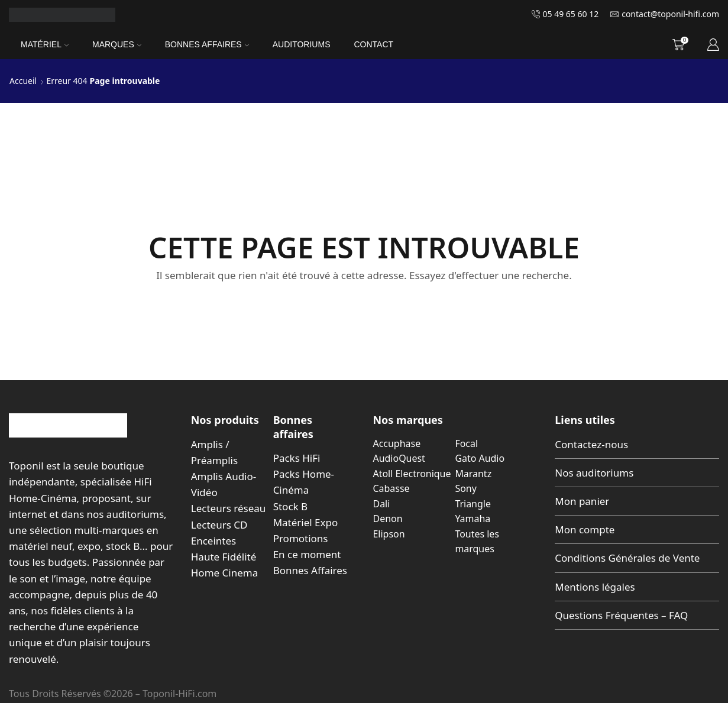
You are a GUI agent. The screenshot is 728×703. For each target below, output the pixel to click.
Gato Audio (480, 458)
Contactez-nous (591, 444)
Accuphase (397, 443)
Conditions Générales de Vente (627, 558)
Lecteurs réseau (229, 508)
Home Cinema (224, 573)
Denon (388, 519)
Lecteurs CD (219, 525)
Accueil (23, 81)
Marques (117, 44)
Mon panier (582, 501)
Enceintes (213, 541)
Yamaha (473, 519)
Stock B (290, 506)
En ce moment (307, 554)
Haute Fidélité (224, 557)
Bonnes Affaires (207, 44)
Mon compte (585, 529)
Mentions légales (595, 587)
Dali (382, 504)
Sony (465, 488)
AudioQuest (399, 458)
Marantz (473, 474)
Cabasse (391, 488)
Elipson (389, 534)
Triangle (473, 504)
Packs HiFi (297, 458)
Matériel (45, 44)
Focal (466, 443)
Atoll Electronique (412, 474)
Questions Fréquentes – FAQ (621, 615)
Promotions (301, 538)
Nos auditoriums (594, 473)
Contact (373, 44)
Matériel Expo (306, 522)
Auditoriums (302, 44)
